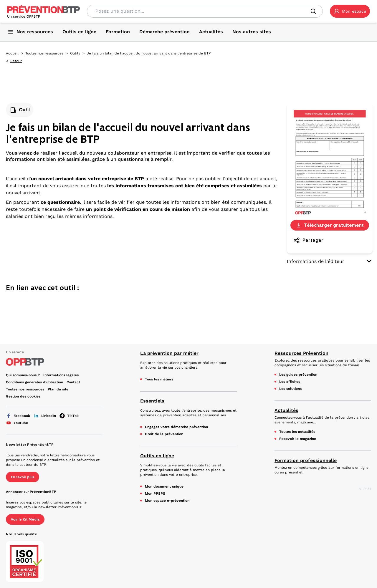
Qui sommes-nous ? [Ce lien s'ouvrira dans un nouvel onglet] (23, 375)
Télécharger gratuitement (330, 225)
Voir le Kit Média (25, 519)
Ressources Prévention (301, 353)
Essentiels (152, 401)
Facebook (18, 416)
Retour (16, 61)
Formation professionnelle (306, 460)
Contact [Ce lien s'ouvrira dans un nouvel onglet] (73, 382)
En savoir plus (23, 477)
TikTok (69, 416)
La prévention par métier (169, 353)
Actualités (286, 410)
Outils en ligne (157, 456)
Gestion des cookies (23, 396)
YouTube (17, 423)
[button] (350, 11)
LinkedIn (45, 416)
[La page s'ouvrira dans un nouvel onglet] (350, 11)
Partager (308, 240)
